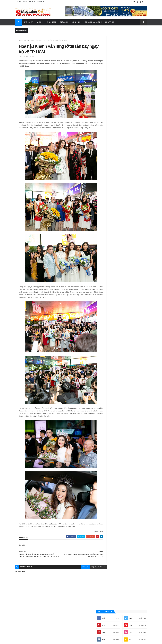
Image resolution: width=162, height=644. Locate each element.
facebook (97, 572)
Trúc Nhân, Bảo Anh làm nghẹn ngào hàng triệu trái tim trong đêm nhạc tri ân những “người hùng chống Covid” (131, 136)
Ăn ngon (111, 232)
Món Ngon (52, 22)
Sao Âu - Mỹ (111, 255)
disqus (88, 572)
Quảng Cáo (116, 153)
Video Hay (111, 274)
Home (19, 2)
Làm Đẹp (40, 22)
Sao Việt (26, 40)
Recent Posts (137, 153)
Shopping (110, 22)
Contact (32, 2)
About (25, 2)
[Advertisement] (126, 87)
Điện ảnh (111, 240)
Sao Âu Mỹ (28, 22)
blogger (80, 572)
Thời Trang (111, 267)
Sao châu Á (111, 259)
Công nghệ (111, 236)
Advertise (41, 2)
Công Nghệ (76, 22)
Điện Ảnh (64, 22)
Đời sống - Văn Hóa (114, 244)
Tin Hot (110, 270)
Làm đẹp (110, 251)
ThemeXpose (26, 641)
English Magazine (93, 22)
